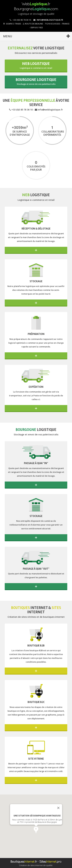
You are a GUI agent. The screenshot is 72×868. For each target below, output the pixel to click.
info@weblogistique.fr (50, 20)
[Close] (58, 808)
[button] (36, 830)
